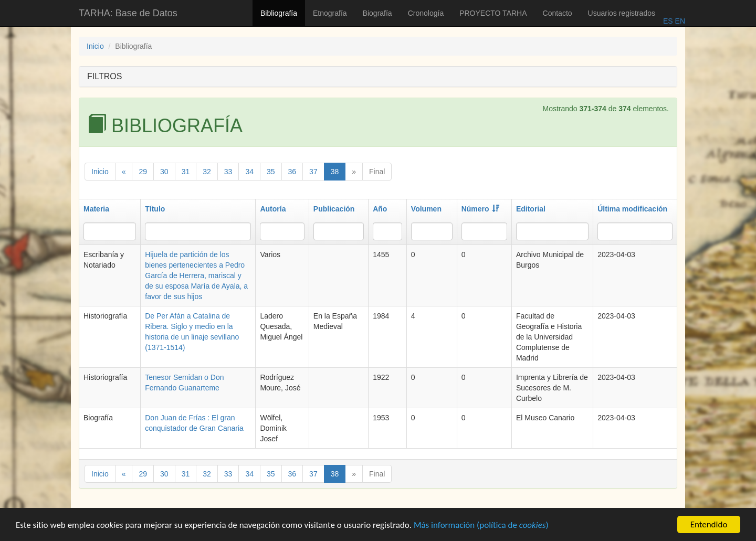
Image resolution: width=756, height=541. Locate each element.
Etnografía (330, 13)
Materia (96, 209)
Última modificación (632, 209)
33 (228, 172)
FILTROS (104, 76)
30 (164, 172)
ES (668, 21)
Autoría (273, 209)
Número (480, 209)
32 (207, 172)
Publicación (334, 209)
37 (313, 172)
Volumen (426, 209)
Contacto (558, 13)
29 (143, 172)
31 (186, 172)
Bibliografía (279, 13)
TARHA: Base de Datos (128, 13)
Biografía (377, 13)
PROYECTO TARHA (493, 13)
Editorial (531, 209)
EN (679, 21)
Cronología (426, 13)
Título (155, 209)
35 (271, 172)
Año (380, 209)
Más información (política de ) (481, 526)
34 (249, 172)
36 (292, 172)
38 (335, 172)
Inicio (95, 46)
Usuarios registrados (622, 13)
